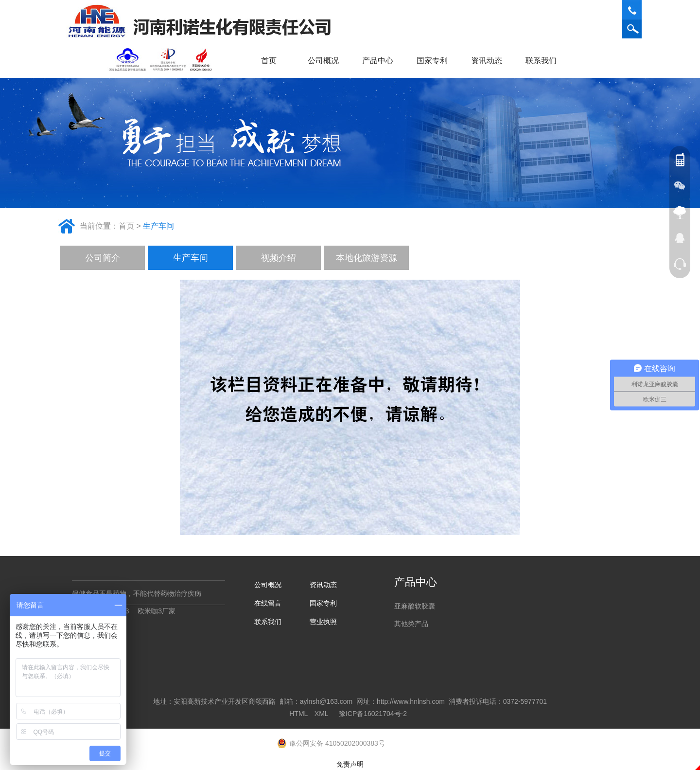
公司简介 (103, 258)
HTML (298, 714)
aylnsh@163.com (326, 701)
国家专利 (432, 61)
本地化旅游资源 (367, 258)
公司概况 (327, 61)
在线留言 (268, 603)
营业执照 (323, 622)
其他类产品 (411, 624)
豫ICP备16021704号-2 (373, 714)
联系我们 (544, 61)
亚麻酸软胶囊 (415, 606)
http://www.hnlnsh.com (411, 701)
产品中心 (381, 61)
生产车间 (158, 226)
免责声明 (350, 764)
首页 (269, 61)
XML (321, 714)
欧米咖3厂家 (157, 611)
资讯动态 (490, 61)
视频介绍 (279, 258)
